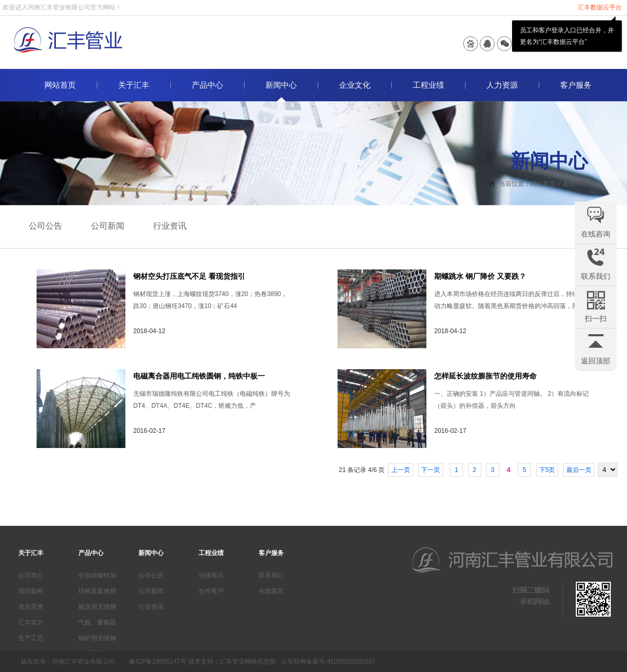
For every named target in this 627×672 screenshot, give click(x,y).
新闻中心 (281, 85)
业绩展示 (211, 575)
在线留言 (271, 591)
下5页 (547, 470)
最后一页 (579, 470)
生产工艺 (31, 638)
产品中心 (207, 85)
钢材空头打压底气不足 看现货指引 (189, 276)
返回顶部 (596, 361)
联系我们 (271, 575)
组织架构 (31, 591)
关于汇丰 (134, 85)
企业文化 (355, 85)
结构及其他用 (97, 591)
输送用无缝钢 (97, 607)
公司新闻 (108, 226)
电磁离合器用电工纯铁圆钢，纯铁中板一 (199, 376)
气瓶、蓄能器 (97, 622)
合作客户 (211, 591)
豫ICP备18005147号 (158, 662)
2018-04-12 (149, 331)
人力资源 (502, 85)
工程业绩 (428, 85)
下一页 (431, 470)
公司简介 (31, 575)
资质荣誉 (31, 607)
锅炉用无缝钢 (97, 638)
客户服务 (576, 85)
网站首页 (60, 85)
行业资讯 (170, 226)
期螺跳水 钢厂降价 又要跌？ (480, 276)
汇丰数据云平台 (600, 7)
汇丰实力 (31, 622)
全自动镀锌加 (97, 575)
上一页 (401, 470)
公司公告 (45, 226)
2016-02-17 (149, 431)
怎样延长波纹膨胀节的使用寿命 (485, 376)
